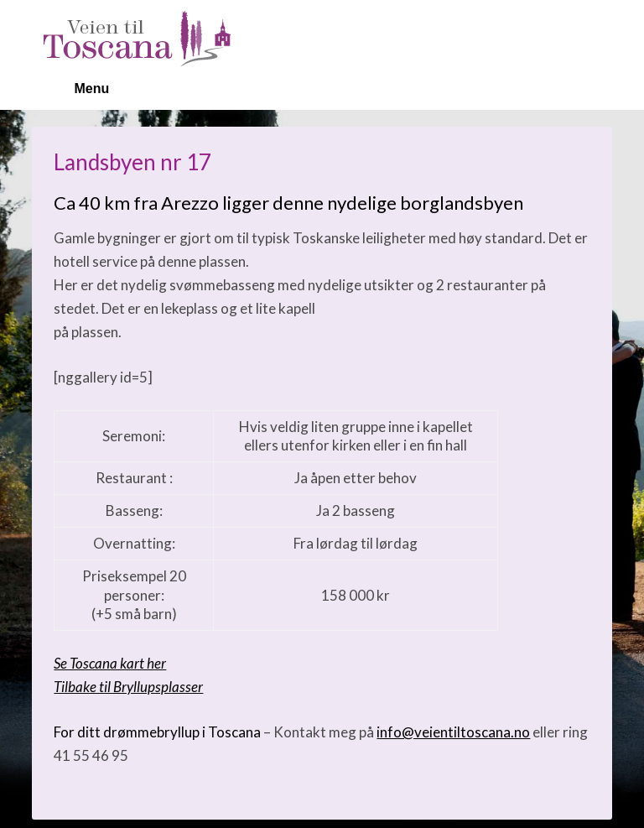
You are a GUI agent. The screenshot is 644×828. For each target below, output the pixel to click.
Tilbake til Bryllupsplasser (128, 687)
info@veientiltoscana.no (453, 732)
